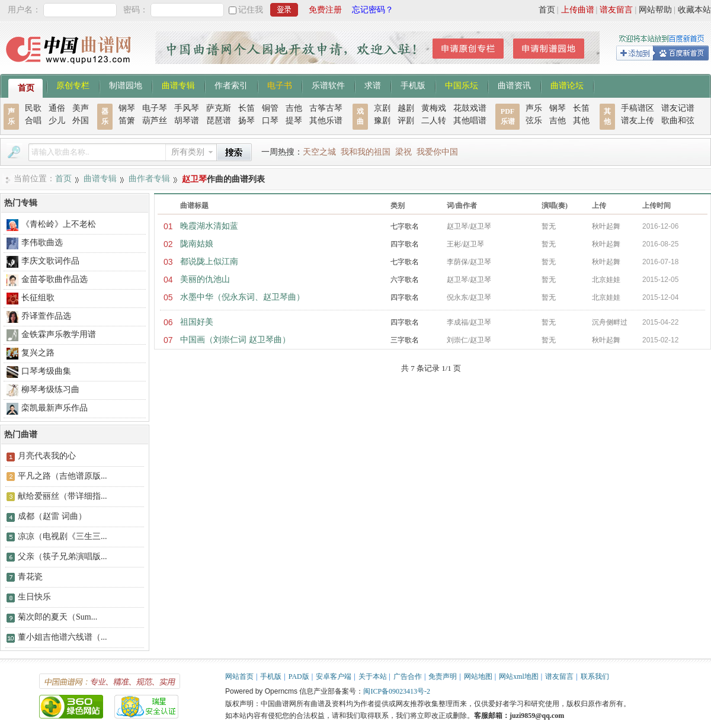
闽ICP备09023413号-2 (397, 691)
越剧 (406, 108)
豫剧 (382, 121)
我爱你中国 (437, 152)
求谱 (373, 85)
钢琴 (127, 108)
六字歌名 (405, 280)
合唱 (33, 121)
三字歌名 (405, 340)
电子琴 (155, 108)
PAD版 (299, 676)
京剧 (382, 108)
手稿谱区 (638, 108)
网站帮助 (655, 10)
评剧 (406, 121)
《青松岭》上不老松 (59, 224)
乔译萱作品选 (46, 316)
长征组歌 (38, 298)
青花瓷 (30, 577)
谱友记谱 (678, 108)
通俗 (57, 108)
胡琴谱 (187, 121)
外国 (81, 121)
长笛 (246, 108)
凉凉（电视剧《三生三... (63, 536)
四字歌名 (405, 244)
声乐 (534, 108)
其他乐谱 (326, 121)
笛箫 (127, 121)
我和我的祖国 (366, 152)
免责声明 (443, 676)
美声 (81, 108)
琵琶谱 (219, 121)
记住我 (251, 10)
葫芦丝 (155, 121)
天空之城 (319, 152)
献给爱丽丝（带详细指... (63, 496)
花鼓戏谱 (470, 108)
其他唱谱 (470, 121)
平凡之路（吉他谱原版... (63, 476)
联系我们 (595, 676)
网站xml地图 (519, 676)
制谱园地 (126, 85)
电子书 (280, 85)
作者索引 (231, 85)
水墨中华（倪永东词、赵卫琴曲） (242, 297)
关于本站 (373, 676)
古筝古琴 (326, 108)
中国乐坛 (462, 85)
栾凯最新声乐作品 (55, 408)
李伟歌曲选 (42, 243)
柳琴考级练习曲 (50, 389)
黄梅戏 (434, 108)
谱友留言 (616, 10)
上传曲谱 (578, 10)
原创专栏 (73, 85)
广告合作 (408, 676)
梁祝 (403, 152)
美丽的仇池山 (205, 279)
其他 (581, 121)
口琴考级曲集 (46, 371)
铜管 (270, 108)
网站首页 (239, 676)
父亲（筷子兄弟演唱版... (63, 557)
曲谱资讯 (514, 85)
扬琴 (246, 121)
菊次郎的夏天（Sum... (57, 617)
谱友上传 (638, 121)
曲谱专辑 (178, 85)
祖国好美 (197, 322)
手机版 (413, 85)
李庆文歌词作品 (50, 261)
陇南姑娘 (197, 244)
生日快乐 (34, 597)
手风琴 (187, 108)
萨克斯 (219, 108)
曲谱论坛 (567, 85)
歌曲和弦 (678, 121)
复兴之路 (38, 353)
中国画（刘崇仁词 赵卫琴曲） (235, 340)
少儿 (57, 121)
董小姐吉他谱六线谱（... (63, 637)
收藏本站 (694, 10)
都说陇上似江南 (209, 262)
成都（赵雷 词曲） (52, 516)
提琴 (294, 121)
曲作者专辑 (149, 179)
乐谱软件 (328, 85)
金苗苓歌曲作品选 (55, 279)
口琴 (270, 121)
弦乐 (534, 121)
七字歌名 (405, 226)
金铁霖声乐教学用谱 (59, 334)
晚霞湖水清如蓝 (209, 226)
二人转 (434, 121)
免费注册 (325, 10)
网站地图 (478, 676)
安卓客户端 (334, 676)
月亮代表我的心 (47, 456)
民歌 (33, 108)
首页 (547, 10)
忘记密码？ (373, 10)
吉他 (294, 108)
